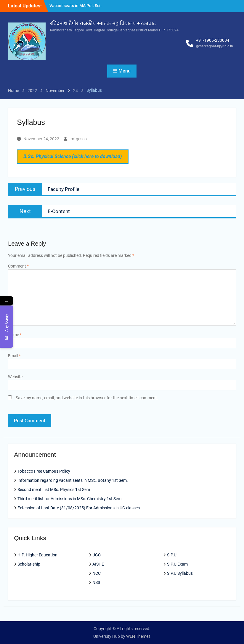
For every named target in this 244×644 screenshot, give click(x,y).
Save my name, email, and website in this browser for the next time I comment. (87, 398)
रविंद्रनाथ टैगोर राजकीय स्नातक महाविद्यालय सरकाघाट (103, 23)
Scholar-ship (29, 564)
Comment (18, 266)
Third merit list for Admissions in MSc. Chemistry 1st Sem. (70, 499)
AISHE (98, 564)
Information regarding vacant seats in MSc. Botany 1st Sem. (73, 480)
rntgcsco (79, 139)
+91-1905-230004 (213, 40)
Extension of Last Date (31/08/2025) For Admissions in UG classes (79, 508)
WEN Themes (138, 636)
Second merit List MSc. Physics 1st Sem (54, 490)
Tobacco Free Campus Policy (44, 471)
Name (15, 335)
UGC (97, 555)
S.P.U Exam (177, 564)
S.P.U (172, 555)
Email (14, 356)
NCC (97, 573)
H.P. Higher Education (37, 555)
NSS (96, 582)
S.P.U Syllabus (180, 573)
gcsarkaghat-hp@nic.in (215, 46)
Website (15, 377)
